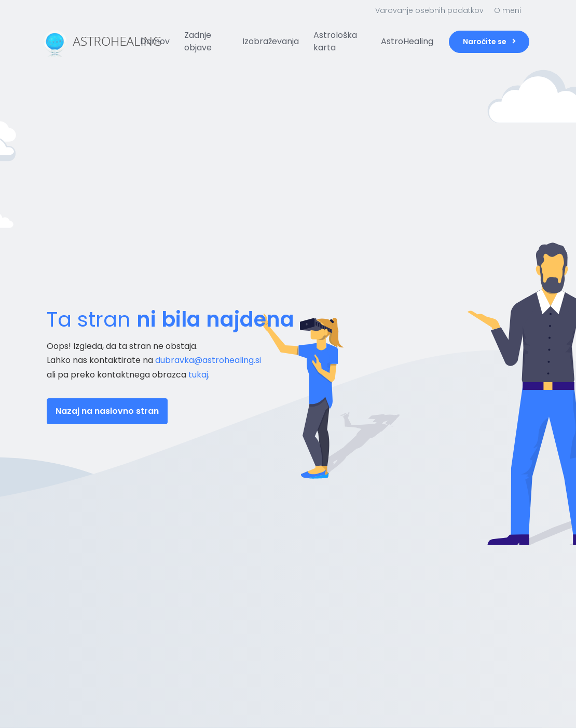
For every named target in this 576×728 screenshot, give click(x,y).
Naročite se (489, 42)
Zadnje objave (198, 41)
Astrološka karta (335, 41)
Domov (155, 41)
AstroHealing (407, 41)
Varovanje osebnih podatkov (429, 10)
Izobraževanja (271, 41)
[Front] (86, 42)
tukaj (198, 375)
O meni (508, 10)
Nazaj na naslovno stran (107, 411)
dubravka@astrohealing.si (208, 360)
